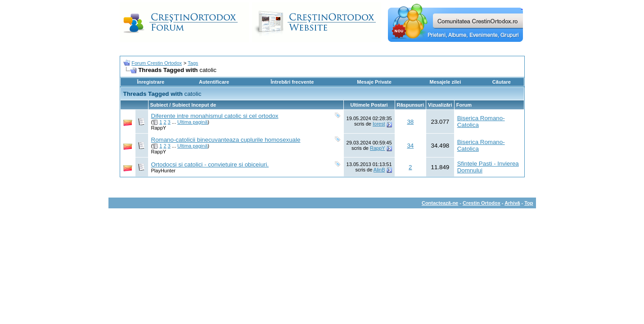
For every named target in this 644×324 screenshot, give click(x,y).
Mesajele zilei (446, 82)
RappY (159, 128)
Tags (193, 63)
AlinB (379, 170)
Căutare (502, 82)
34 (410, 146)
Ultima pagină (192, 122)
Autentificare (214, 82)
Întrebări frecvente (292, 82)
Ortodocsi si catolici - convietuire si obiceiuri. (210, 164)
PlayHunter (163, 171)
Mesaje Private (374, 82)
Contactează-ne (440, 203)
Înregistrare (151, 82)
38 (410, 122)
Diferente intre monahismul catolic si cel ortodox (215, 116)
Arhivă (512, 203)
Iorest (379, 124)
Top (529, 203)
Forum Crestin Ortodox (157, 63)
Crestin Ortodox (482, 203)
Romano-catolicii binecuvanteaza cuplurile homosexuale (226, 140)
